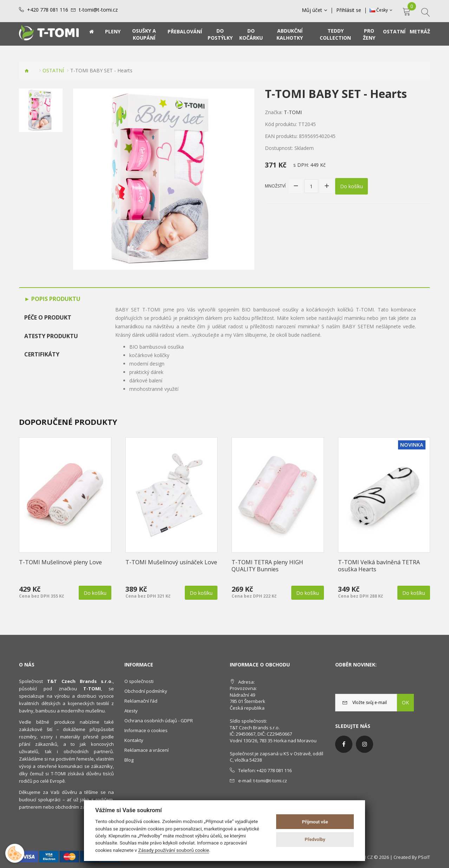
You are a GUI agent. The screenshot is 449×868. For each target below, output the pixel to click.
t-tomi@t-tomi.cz (98, 10)
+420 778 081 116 (48, 10)
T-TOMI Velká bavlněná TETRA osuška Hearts (379, 566)
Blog (129, 760)
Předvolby (315, 839)
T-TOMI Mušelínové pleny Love (60, 562)
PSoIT (424, 857)
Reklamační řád (141, 701)
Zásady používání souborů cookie (174, 850)
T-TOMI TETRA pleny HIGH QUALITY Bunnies (267, 566)
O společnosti (139, 681)
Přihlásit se (349, 10)
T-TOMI (293, 112)
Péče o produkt (48, 317)
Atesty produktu (51, 336)
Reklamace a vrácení (147, 750)
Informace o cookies (146, 730)
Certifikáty (42, 354)
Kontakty (134, 740)
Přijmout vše (315, 822)
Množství (275, 186)
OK (405, 702)
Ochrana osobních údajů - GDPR (159, 721)
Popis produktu (55, 299)
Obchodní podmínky (146, 691)
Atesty (131, 711)
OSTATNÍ (53, 70)
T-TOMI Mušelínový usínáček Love (171, 562)
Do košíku (352, 186)
